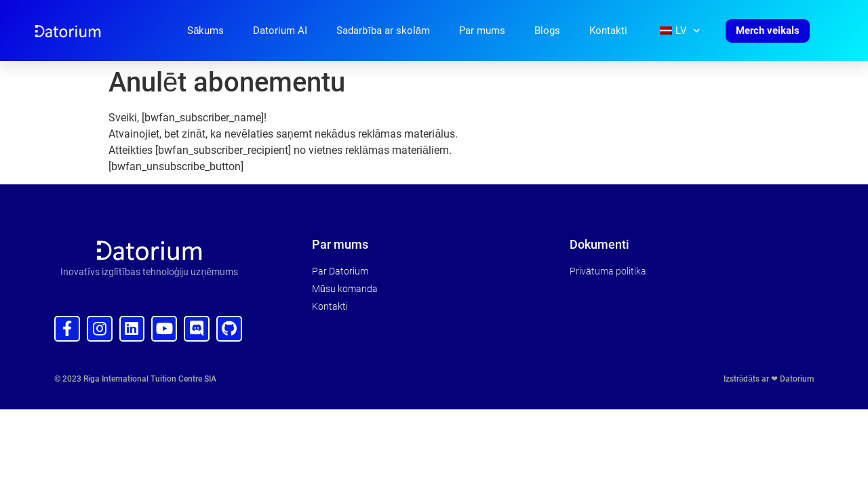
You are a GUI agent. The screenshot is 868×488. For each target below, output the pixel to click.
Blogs (547, 30)
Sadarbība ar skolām (383, 30)
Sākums (205, 30)
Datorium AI (280, 30)
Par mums (482, 30)
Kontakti (608, 30)
